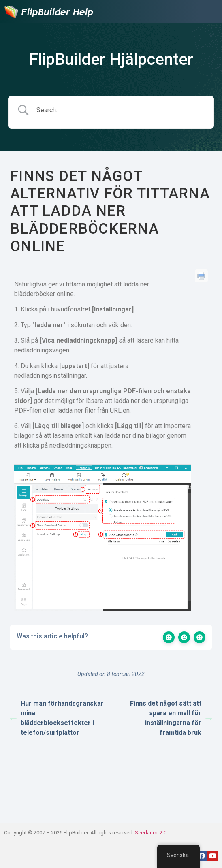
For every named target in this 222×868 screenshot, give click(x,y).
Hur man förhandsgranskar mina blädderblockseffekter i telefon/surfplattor (57, 718)
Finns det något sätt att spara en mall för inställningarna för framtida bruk (171, 718)
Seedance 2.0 (151, 833)
